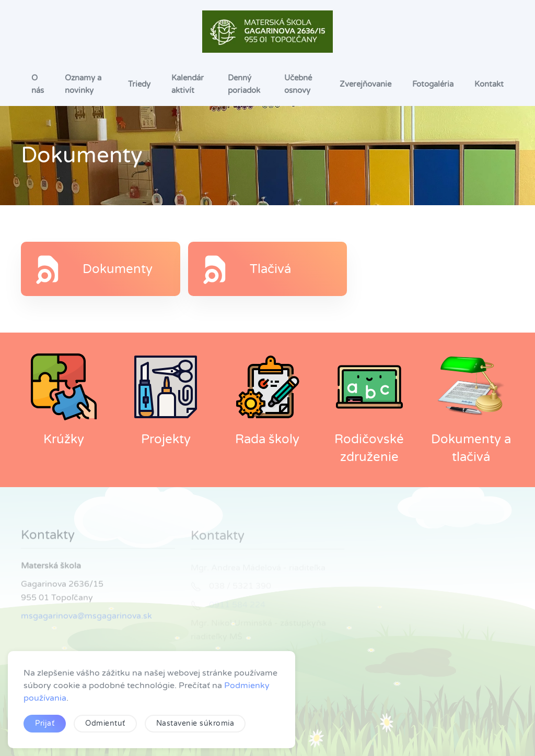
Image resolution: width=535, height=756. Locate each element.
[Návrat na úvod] (267, 32)
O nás (38, 84)
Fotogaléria (433, 84)
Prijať (45, 723)
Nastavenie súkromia (195, 723)
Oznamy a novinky (83, 84)
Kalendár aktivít (188, 84)
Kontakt (489, 84)
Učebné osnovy (298, 84)
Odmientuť (105, 723)
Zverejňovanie (365, 84)
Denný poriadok (244, 84)
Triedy (139, 84)
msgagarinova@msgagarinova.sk (86, 618)
